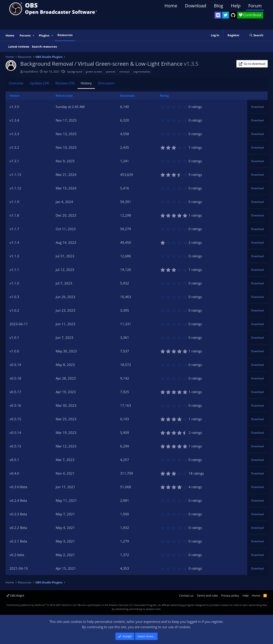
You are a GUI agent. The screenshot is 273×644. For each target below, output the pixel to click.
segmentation (142, 72)
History (86, 83)
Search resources (44, 47)
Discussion (106, 83)
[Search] (256, 35)
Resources (65, 35)
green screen (94, 72)
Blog (219, 6)
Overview (16, 83)
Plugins (44, 35)
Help (236, 6)
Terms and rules (207, 595)
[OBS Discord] (218, 15)
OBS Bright (15, 595)
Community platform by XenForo (42, 605)
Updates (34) (39, 83)
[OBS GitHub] (233, 15)
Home (171, 6)
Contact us (186, 595)
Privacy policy (230, 595)
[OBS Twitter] (226, 15)
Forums (25, 35)
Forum (255, 6)
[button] (33, 36)
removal (124, 72)
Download (196, 6)
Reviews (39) (65, 83)
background (75, 72)
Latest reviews (19, 47)
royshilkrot (31, 71)
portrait (111, 72)
